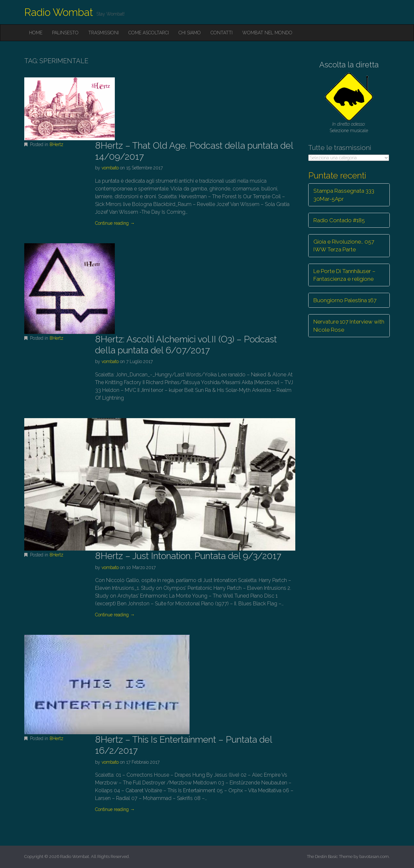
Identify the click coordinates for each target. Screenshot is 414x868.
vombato (110, 168)
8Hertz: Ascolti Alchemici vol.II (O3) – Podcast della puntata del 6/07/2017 (186, 345)
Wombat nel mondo (267, 33)
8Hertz (56, 144)
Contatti (222, 33)
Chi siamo (190, 33)
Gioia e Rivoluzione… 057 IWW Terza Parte (344, 246)
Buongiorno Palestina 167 (345, 300)
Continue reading (115, 223)
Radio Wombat (59, 12)
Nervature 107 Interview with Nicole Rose (349, 325)
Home (36, 33)
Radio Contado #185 (339, 220)
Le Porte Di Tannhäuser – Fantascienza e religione (344, 275)
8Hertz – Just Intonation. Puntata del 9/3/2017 (188, 556)
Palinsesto (65, 33)
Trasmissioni (103, 33)
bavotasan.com (374, 857)
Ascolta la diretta (349, 65)
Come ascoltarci (149, 33)
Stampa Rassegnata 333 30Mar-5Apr (344, 195)
